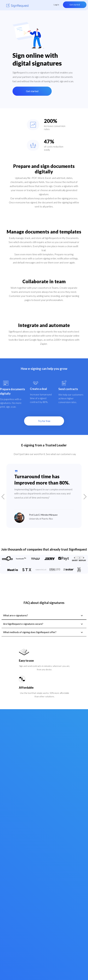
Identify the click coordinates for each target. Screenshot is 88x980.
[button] (6, 497)
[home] (18, 6)
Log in (56, 5)
